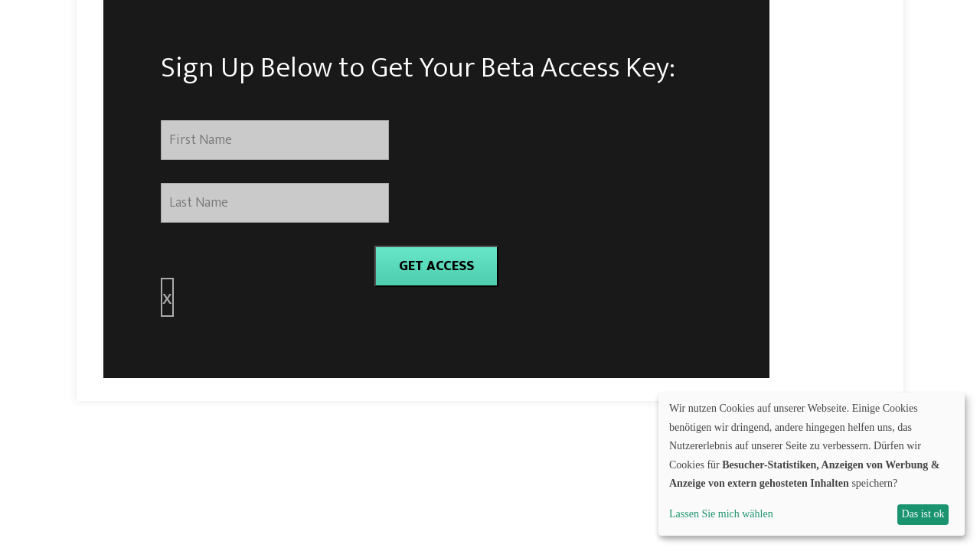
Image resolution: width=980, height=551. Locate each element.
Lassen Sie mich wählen (721, 514)
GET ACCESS (436, 266)
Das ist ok (923, 514)
